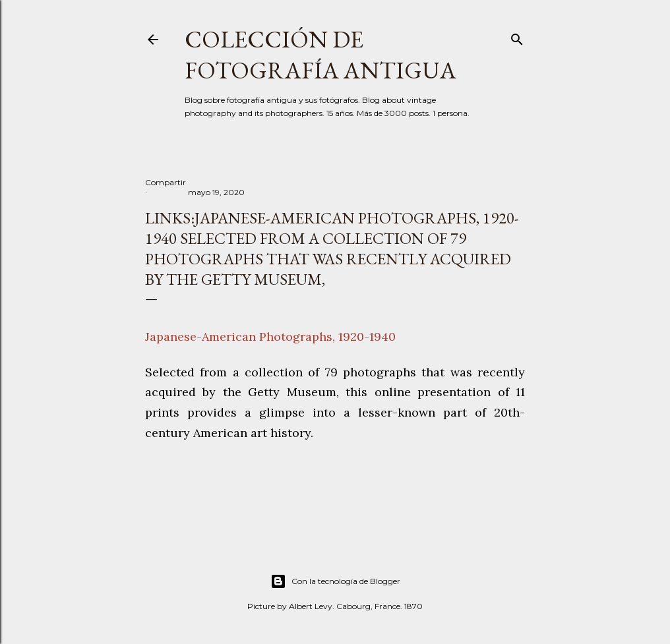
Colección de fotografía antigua (320, 55)
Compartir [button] (166, 182)
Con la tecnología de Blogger (335, 581)
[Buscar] (517, 37)
